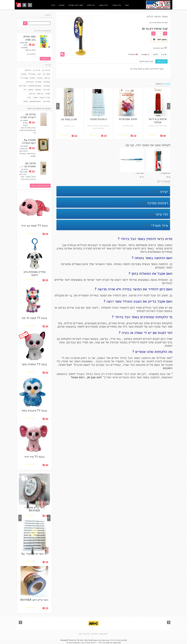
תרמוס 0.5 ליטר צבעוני (158, 121)
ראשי (127, 5)
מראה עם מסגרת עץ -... (27, 165)
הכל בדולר (114, 640)
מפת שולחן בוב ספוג (29, 38)
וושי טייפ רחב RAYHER (34, 600)
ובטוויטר (69, 643)
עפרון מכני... (139, 173)
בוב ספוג (40, 94)
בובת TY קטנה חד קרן (34, 318)
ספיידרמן (23, 86)
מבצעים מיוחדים (43, 31)
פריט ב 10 (46, 70)
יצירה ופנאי (103, 5)
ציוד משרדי (116, 5)
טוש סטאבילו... (165, 173)
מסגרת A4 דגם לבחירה (29, 142)
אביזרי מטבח (45, 97)
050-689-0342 (104, 640)
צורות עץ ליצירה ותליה (28, 116)
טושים (24, 74)
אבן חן (91, 377)
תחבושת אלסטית (35, 86)
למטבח (62, 5)
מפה (80, 634)
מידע (53, 5)
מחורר (35, 97)
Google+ (145, 54)
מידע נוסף (161, 61)
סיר (25, 90)
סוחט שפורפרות (128, 119)
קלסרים (38, 82)
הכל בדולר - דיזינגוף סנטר (96, 643)
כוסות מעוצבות (35, 101)
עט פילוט (30, 82)
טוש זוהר (46, 101)
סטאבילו (47, 86)
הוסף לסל (160, 39)
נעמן (156, 365)
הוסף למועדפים (159, 48)
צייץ (164, 54)
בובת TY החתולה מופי (34, 364)
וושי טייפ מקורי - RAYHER (34, 509)
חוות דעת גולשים (146, 61)
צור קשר (86, 634)
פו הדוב (32, 94)
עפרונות (38, 90)
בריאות (47, 78)
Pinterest (133, 54)
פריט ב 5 (36, 70)
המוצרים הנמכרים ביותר (39, 108)
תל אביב (83, 643)
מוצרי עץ (46, 74)
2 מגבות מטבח (98, 119)
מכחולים (47, 82)
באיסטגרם (76, 643)
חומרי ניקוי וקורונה (76, 5)
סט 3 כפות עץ (69, 119)
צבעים (40, 78)
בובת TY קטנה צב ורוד (34, 226)
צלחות (31, 90)
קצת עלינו (94, 634)
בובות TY (32, 74)
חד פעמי (28, 70)
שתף (155, 54)
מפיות (48, 94)
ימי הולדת (91, 5)
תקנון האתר (103, 634)
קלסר (25, 101)
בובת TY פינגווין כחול (34, 411)
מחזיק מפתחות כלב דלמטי (34, 274)
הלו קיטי (46, 90)
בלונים (33, 78)
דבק (39, 74)
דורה (29, 97)
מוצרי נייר (24, 78)
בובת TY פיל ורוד (34, 457)
